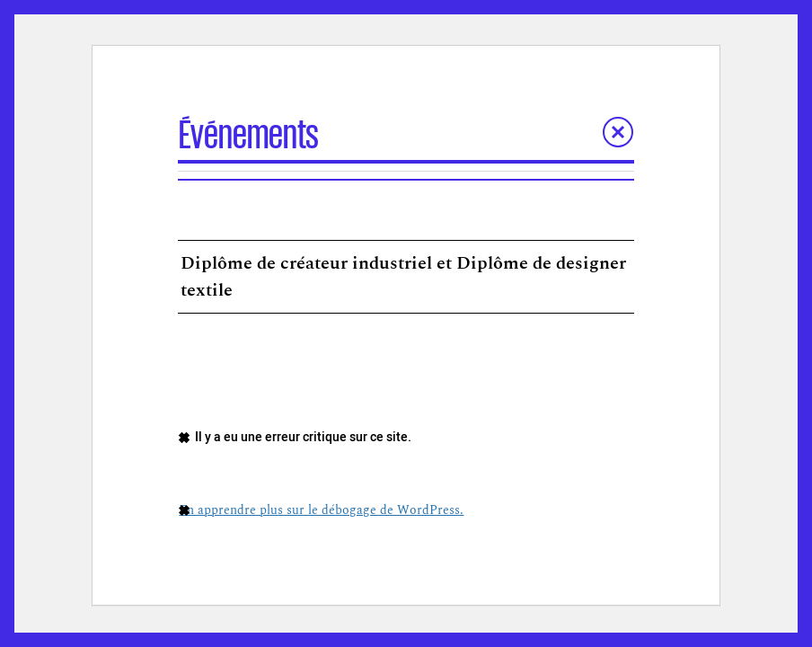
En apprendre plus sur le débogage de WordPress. (321, 510)
